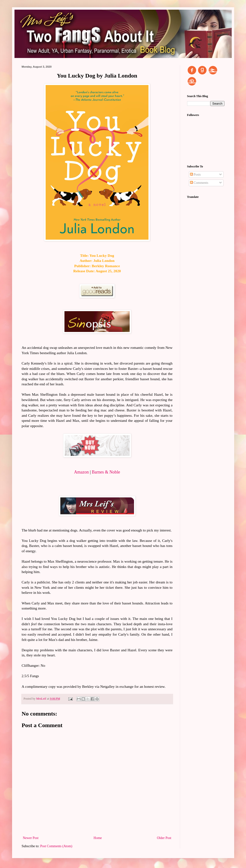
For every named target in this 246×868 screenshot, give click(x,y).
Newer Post (31, 838)
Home (98, 838)
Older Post (164, 838)
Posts (195, 175)
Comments (199, 183)
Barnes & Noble (106, 472)
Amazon (81, 472)
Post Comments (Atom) (56, 846)
